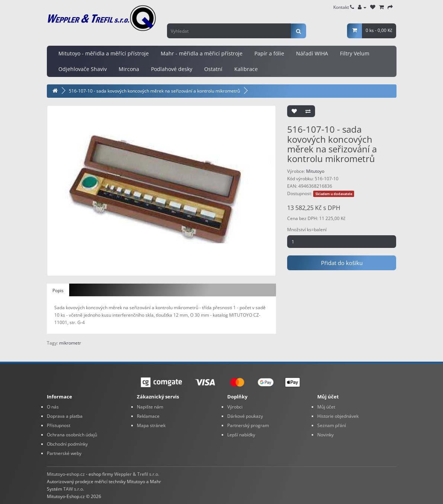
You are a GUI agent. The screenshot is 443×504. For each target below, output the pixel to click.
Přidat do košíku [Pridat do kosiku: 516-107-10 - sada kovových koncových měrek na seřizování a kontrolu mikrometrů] (342, 263)
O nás (53, 407)
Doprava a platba (65, 416)
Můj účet (326, 407)
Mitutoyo (315, 171)
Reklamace (148, 416)
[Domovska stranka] (55, 91)
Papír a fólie (269, 53)
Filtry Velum (355, 53)
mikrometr (70, 343)
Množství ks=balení (307, 230)
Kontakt (344, 7)
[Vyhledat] (298, 31)
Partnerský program (248, 425)
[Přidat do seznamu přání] (294, 111)
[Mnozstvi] (342, 242)
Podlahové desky (172, 69)
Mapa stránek (151, 425)
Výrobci (235, 407)
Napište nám (150, 407)
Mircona (129, 69)
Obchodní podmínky (67, 444)
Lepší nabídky (241, 435)
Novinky (325, 435)
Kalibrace (246, 69)
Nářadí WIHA (312, 53)
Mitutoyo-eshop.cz (66, 474)
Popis (58, 290)
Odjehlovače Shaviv (83, 69)
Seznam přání (332, 425)
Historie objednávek (338, 416)
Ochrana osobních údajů (72, 435)
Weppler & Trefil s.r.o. (137, 474)
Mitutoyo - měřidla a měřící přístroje (104, 53)
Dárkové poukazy (245, 416)
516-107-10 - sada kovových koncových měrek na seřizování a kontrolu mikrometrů (154, 91)
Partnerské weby (64, 453)
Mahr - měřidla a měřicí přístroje (202, 53)
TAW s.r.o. (74, 489)
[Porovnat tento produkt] (308, 111)
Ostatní (213, 69)
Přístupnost (59, 425)
